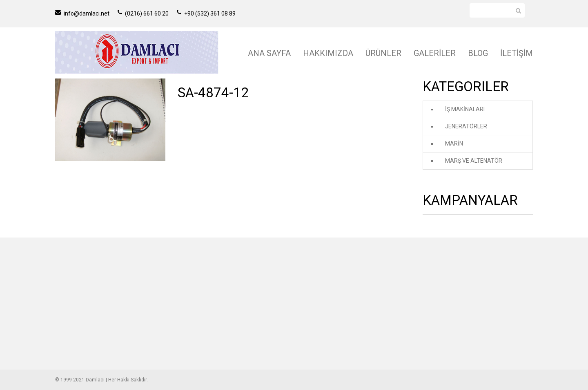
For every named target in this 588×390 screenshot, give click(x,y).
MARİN (454, 143)
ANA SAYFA (269, 53)
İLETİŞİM (517, 53)
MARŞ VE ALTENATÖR (474, 161)
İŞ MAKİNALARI (465, 109)
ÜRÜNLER (383, 53)
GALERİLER (435, 53)
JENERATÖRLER (466, 126)
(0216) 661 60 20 (143, 13)
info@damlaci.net (82, 13)
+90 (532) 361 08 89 (206, 13)
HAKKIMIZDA (328, 53)
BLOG (478, 53)
